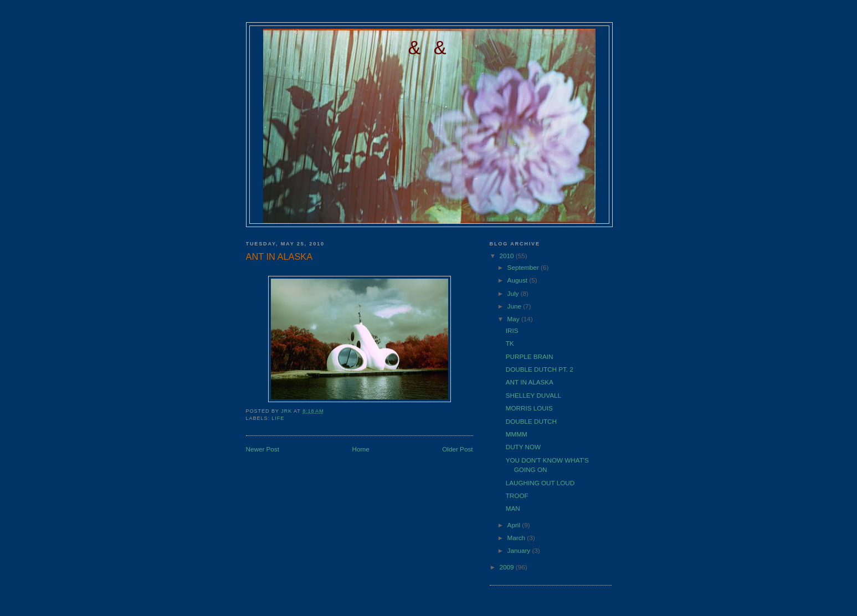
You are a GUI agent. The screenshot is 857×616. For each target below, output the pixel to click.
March (517, 538)
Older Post (457, 449)
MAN (513, 508)
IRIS (512, 330)
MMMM (517, 434)
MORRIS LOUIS (529, 408)
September (524, 267)
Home (361, 449)
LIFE (278, 418)
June (515, 306)
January (520, 550)
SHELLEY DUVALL (533, 395)
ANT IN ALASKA (530, 382)
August (519, 280)
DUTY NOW (523, 447)
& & (429, 48)
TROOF (517, 496)
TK (510, 343)
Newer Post (263, 449)
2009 (508, 567)
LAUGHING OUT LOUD (540, 483)
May (514, 319)
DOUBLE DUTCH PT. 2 (540, 369)
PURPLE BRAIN (530, 356)
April (515, 525)
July (514, 293)
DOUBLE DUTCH (531, 421)
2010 (508, 256)
